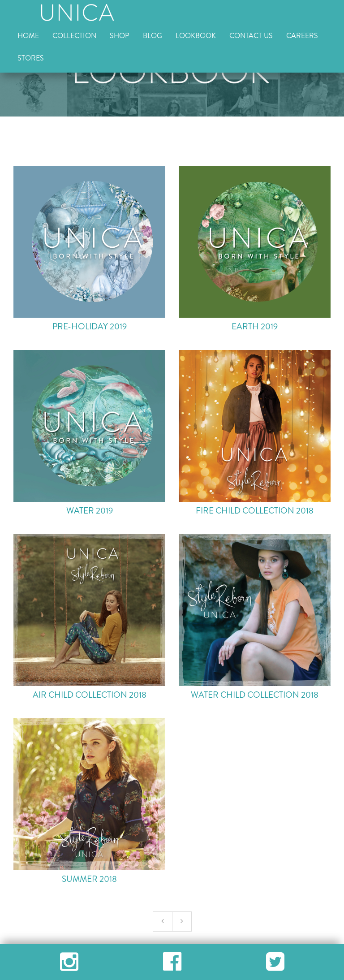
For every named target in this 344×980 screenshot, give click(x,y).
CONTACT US (251, 36)
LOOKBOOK (196, 36)
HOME (28, 36)
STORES (31, 58)
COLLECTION (74, 36)
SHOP (120, 36)
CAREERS (302, 36)
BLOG (153, 36)
